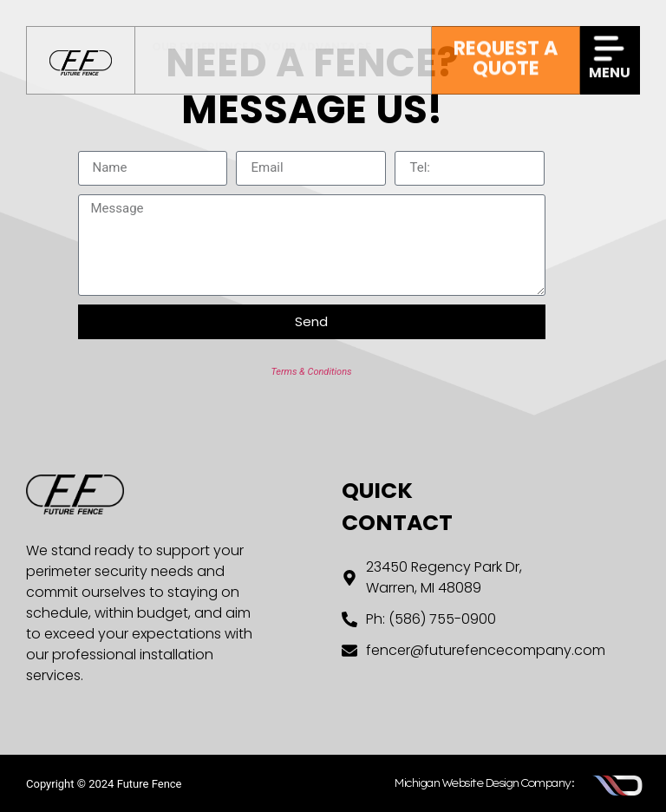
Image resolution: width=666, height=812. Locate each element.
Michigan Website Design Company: (483, 783)
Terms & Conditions (311, 372)
